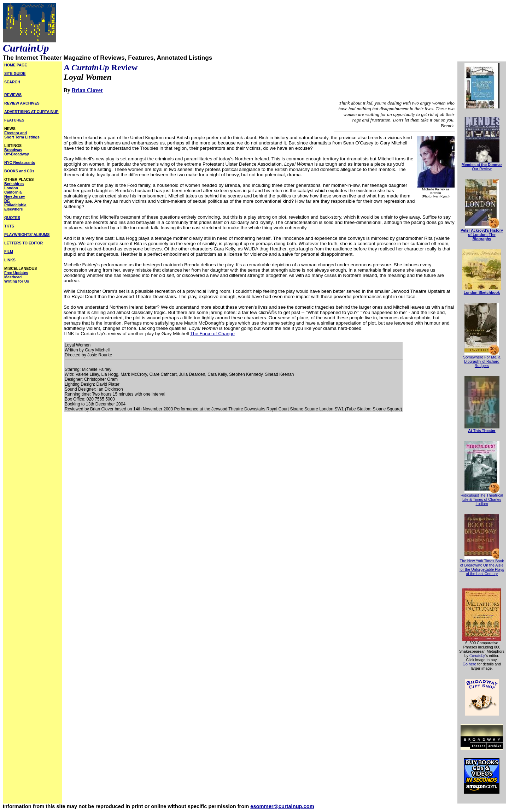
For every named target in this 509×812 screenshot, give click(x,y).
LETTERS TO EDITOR (24, 243)
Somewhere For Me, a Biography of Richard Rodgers (482, 361)
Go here (470, 664)
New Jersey (15, 196)
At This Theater (482, 431)
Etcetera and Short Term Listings (22, 135)
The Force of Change (212, 334)
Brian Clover (87, 90)
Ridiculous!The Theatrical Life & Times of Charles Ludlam (482, 499)
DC (7, 201)
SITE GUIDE (15, 73)
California (13, 192)
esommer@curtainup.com (282, 806)
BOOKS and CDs (19, 171)
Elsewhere (14, 209)
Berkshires (14, 184)
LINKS (10, 260)
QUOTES (12, 218)
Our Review (482, 169)
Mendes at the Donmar (482, 165)
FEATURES (14, 120)
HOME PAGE (16, 65)
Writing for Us (17, 281)
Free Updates (16, 273)
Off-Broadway (17, 154)
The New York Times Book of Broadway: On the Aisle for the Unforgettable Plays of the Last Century (482, 567)
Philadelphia (15, 205)
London (11, 188)
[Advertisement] (33, 393)
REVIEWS (13, 95)
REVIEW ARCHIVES (22, 103)
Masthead (13, 277)
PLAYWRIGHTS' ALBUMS (27, 235)
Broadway (13, 150)
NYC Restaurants (20, 162)
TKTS (9, 226)
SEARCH (12, 82)
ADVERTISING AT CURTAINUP (31, 112)
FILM (9, 251)
